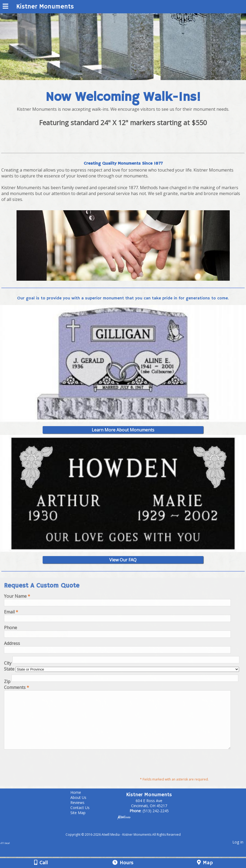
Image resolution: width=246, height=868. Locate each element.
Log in (238, 853)
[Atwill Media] (128, 840)
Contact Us (84, 819)
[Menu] (5, 7)
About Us (82, 809)
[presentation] (45, 774)
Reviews (81, 814)
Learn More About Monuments (123, 430)
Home (80, 804)
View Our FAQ (123, 560)
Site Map (82, 824)
